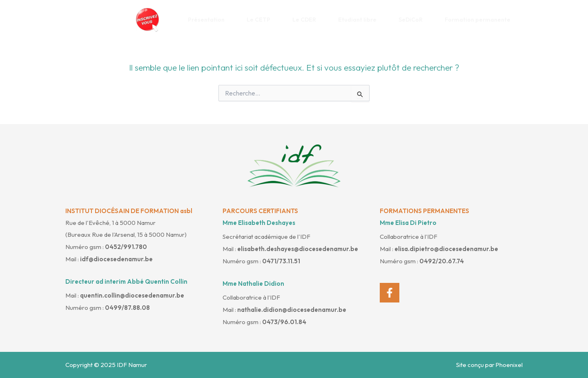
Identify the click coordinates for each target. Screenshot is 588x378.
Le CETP (262, 20)
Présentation (209, 20)
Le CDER (307, 20)
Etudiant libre (360, 20)
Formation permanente (481, 20)
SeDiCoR (414, 20)
